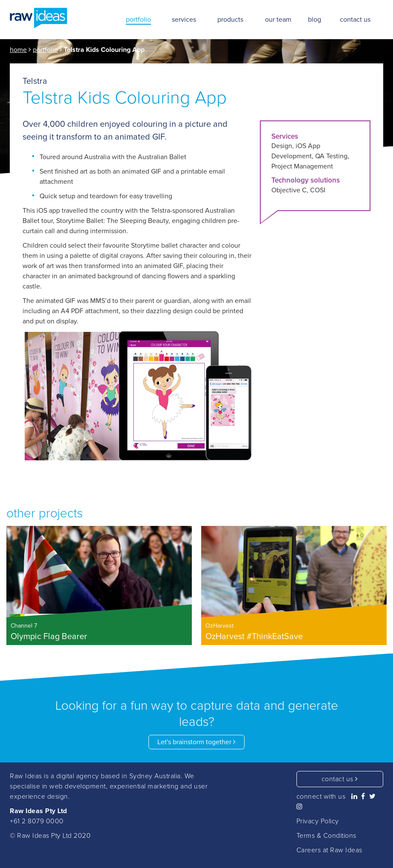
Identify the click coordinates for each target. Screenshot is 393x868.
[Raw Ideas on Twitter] (373, 797)
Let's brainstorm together (196, 742)
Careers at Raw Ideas (329, 850)
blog (315, 20)
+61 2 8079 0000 (37, 821)
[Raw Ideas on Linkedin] (355, 797)
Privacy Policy (318, 821)
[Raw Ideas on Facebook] (363, 797)
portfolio (45, 50)
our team (278, 20)
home (18, 50)
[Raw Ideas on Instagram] (300, 807)
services (184, 20)
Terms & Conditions (326, 836)
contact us (340, 779)
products (230, 20)
